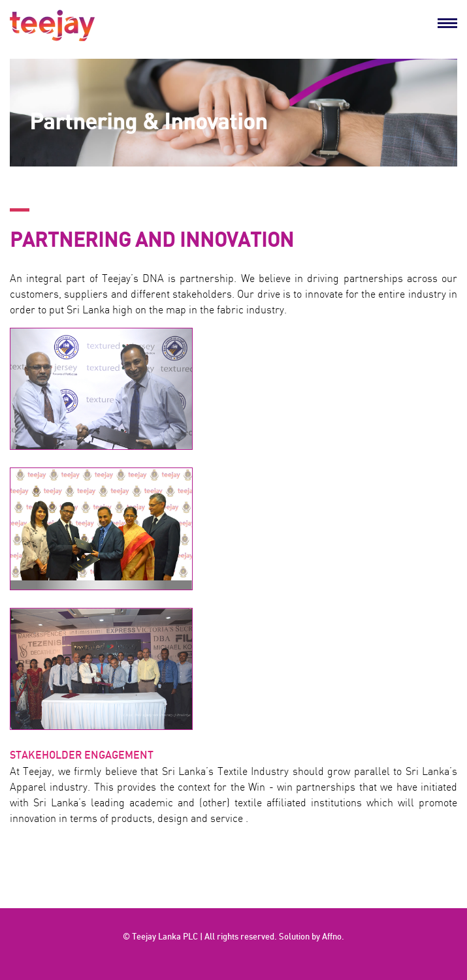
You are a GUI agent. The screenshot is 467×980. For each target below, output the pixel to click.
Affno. (333, 937)
